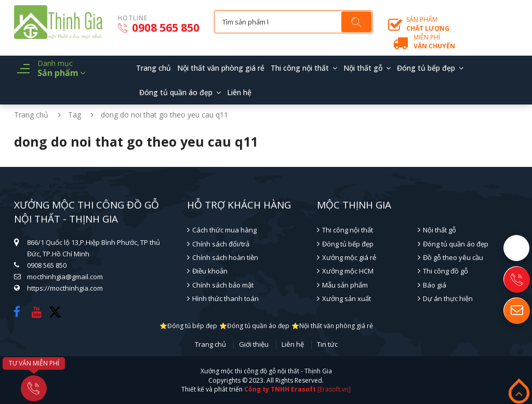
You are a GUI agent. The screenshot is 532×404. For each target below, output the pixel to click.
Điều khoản (210, 271)
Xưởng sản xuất (347, 298)
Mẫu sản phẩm (345, 285)
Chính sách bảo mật (223, 285)
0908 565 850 (159, 28)
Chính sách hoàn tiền (225, 257)
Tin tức (327, 345)
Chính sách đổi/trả (221, 244)
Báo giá (435, 285)
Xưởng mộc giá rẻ (349, 257)
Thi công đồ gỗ (445, 271)
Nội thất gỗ (363, 68)
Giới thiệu (254, 345)
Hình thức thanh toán (225, 298)
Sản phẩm (428, 24)
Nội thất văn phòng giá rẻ (221, 68)
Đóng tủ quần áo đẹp (176, 92)
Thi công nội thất (300, 68)
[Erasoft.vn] (334, 389)
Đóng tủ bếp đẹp (426, 68)
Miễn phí (434, 42)
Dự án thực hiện (448, 298)
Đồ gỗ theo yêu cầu (453, 257)
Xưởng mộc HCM (348, 271)
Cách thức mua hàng (224, 230)
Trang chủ (154, 68)
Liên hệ (239, 92)
